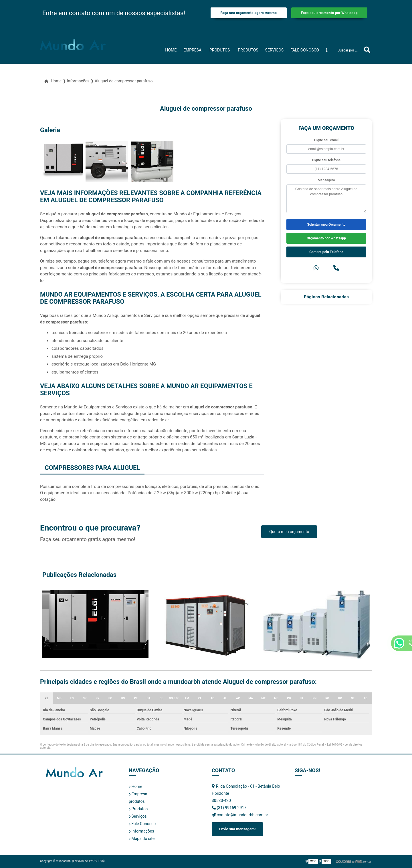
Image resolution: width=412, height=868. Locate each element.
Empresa (192, 50)
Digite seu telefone (326, 160)
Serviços (275, 50)
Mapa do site (142, 839)
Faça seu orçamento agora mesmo (248, 13)
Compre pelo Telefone (326, 252)
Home (171, 50)
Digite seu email (326, 140)
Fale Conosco (305, 50)
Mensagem (326, 180)
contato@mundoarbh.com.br (240, 815)
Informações (141, 831)
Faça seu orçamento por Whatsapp (329, 13)
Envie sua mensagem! (237, 829)
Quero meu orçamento (289, 532)
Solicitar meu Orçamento (326, 225)
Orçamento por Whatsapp (326, 238)
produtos (220, 50)
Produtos (248, 50)
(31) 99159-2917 (229, 808)
